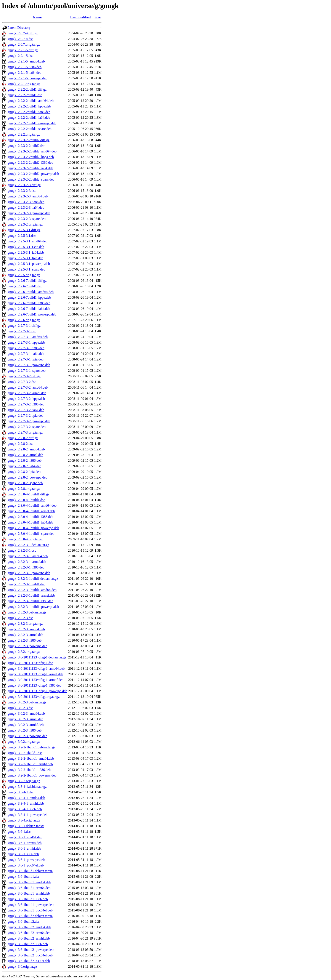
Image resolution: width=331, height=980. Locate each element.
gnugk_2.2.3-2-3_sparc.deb (27, 219)
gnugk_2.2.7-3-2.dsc (22, 382)
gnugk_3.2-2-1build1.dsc (25, 753)
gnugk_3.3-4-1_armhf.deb (26, 803)
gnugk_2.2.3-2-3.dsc (22, 191)
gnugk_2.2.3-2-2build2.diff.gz (28, 140)
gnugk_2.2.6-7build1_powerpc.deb (32, 314)
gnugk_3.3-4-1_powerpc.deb (28, 815)
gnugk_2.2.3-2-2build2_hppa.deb (31, 157)
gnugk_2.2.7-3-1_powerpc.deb (29, 365)
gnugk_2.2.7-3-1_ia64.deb (26, 354)
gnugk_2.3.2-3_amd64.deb (26, 629)
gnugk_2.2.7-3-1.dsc (22, 331)
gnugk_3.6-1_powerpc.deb (26, 860)
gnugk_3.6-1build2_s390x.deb (29, 961)
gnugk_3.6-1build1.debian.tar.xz (30, 871)
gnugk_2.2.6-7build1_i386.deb (29, 303)
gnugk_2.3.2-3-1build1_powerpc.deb (33, 607)
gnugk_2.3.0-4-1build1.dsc (26, 500)
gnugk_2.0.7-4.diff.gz (23, 33)
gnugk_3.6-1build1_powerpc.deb (31, 905)
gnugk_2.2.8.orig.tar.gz (24, 489)
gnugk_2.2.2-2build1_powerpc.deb (32, 123)
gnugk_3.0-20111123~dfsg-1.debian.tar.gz (37, 657)
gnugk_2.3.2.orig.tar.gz (24, 652)
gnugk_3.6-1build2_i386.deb (28, 944)
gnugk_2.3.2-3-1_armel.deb (27, 562)
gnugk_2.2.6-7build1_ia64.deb (29, 309)
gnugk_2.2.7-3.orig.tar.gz (25, 432)
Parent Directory (19, 28)
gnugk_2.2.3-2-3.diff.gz (24, 185)
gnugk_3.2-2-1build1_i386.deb (29, 770)
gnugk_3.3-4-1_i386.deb (25, 809)
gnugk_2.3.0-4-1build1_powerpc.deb (33, 528)
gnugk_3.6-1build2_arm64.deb (29, 933)
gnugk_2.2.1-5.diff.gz (23, 50)
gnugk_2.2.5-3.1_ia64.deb (26, 252)
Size (98, 17)
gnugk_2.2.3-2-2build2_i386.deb (30, 163)
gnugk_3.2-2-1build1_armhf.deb (30, 764)
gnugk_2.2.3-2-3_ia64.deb (26, 207)
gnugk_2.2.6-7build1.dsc (25, 286)
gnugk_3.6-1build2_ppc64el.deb (30, 955)
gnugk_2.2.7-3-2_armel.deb (27, 393)
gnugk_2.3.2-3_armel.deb (25, 635)
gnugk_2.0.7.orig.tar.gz (24, 44)
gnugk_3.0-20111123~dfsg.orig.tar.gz (34, 697)
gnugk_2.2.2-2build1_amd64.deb (31, 101)
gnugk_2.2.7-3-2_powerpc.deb (29, 421)
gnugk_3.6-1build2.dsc (24, 922)
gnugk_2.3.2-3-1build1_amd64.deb (32, 590)
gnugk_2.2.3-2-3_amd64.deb (28, 196)
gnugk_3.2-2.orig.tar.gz (24, 781)
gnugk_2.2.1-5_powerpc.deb (27, 78)
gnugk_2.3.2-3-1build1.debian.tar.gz (33, 579)
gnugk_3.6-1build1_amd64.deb (29, 882)
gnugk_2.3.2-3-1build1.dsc (26, 584)
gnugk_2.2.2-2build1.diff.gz (27, 89)
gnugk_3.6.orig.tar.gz (22, 966)
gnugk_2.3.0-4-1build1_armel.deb (31, 511)
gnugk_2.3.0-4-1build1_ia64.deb (30, 522)
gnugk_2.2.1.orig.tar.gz (24, 84)
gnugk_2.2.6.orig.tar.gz (24, 320)
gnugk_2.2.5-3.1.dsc (22, 236)
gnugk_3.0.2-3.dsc (20, 708)
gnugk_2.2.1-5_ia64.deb (24, 73)
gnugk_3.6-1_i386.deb (23, 854)
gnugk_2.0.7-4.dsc (20, 39)
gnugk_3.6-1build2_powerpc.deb (31, 950)
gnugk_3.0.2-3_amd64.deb (26, 713)
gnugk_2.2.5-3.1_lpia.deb (25, 258)
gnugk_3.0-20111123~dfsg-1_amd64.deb (36, 669)
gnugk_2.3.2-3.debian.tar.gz (27, 612)
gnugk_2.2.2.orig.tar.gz (24, 134)
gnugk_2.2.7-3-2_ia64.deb (26, 410)
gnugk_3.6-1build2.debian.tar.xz (30, 916)
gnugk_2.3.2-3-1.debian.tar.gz (28, 545)
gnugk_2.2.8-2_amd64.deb (26, 449)
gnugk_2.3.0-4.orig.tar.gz (25, 539)
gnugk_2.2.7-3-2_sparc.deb (27, 427)
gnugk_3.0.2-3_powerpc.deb (27, 736)
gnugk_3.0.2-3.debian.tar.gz (27, 702)
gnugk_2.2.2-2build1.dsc (25, 95)
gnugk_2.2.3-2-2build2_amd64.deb (32, 151)
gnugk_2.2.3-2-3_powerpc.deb (29, 213)
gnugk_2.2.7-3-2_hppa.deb (26, 399)
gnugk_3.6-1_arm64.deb (25, 843)
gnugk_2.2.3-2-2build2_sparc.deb (31, 179)
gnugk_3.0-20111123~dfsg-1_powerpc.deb (37, 691)
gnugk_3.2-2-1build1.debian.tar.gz (31, 747)
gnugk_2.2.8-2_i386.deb (25, 460)
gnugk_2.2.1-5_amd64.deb (26, 61)
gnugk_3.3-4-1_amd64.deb (26, 798)
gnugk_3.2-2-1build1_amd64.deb (31, 758)
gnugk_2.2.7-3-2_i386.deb (26, 404)
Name (37, 17)
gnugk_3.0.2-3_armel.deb (25, 719)
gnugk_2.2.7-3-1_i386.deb (26, 348)
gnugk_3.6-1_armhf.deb (24, 848)
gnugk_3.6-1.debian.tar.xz (26, 826)
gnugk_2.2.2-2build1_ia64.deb (29, 118)
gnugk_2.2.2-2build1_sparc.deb (30, 129)
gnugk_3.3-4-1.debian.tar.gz (27, 787)
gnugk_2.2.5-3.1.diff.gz (24, 230)
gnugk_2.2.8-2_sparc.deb (25, 483)
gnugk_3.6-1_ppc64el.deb (26, 865)
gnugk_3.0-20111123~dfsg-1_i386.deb (35, 685)
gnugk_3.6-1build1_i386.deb (28, 899)
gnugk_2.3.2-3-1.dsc (22, 550)
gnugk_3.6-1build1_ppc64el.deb (30, 910)
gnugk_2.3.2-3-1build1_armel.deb (31, 595)
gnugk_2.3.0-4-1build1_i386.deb (30, 517)
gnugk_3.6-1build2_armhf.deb (29, 938)
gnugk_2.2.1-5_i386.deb (25, 67)
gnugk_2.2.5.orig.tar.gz (24, 275)
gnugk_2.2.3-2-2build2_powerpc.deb (33, 174)
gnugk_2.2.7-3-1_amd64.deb (28, 337)
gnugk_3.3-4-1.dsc (21, 792)
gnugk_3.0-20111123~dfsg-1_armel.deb (35, 674)
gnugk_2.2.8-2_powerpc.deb (27, 477)
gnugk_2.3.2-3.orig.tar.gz (25, 624)
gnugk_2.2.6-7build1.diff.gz (27, 281)
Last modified (81, 17)
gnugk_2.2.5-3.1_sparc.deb (26, 269)
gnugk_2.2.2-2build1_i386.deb (29, 112)
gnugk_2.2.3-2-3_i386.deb (26, 202)
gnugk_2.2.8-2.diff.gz (23, 438)
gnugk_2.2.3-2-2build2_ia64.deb (30, 168)
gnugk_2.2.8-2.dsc (20, 444)
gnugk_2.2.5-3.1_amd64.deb (27, 241)
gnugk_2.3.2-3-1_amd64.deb (28, 556)
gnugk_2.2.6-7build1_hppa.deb (29, 297)
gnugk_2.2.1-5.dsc (20, 56)
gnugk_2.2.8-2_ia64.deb (24, 466)
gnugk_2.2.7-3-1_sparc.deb (27, 371)
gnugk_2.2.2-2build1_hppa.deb (29, 106)
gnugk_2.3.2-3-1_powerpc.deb (29, 573)
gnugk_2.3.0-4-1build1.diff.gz (28, 494)
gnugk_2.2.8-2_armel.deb (25, 455)
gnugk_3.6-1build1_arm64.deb (29, 888)
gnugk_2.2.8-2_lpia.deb (24, 472)
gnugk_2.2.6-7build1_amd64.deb (31, 292)
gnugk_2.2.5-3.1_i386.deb (26, 247)
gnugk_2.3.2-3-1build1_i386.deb (30, 601)
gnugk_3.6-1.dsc (19, 832)
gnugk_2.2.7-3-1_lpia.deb (26, 359)
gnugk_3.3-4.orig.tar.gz (24, 820)
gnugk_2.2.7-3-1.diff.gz (24, 326)
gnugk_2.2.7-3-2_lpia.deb (26, 416)
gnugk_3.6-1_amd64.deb (25, 837)
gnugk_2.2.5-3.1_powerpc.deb (29, 264)
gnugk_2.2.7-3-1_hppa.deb (26, 342)
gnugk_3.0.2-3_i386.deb (25, 730)
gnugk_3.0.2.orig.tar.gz (24, 742)
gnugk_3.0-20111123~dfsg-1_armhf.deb (35, 680)
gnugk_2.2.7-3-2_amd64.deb (28, 387)
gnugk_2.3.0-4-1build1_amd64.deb (32, 505)
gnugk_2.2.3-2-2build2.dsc (26, 146)
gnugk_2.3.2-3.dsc (20, 618)
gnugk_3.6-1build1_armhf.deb (29, 893)
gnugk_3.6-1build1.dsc (24, 877)
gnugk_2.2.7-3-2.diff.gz (24, 376)
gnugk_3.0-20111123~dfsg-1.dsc (30, 663)
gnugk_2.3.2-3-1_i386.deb (26, 567)
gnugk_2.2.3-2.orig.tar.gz (25, 224)
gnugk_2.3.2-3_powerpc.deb (27, 646)
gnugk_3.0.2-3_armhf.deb (26, 725)
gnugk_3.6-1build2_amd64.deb (29, 927)
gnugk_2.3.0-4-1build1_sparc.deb (31, 534)
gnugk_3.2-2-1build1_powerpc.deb (32, 775)
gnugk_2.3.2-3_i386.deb (25, 640)
